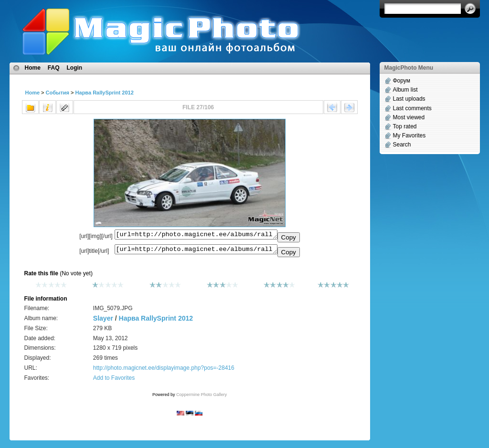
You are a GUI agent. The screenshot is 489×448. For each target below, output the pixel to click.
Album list (405, 90)
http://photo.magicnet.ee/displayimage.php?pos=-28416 (164, 371)
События (58, 93)
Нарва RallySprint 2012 (105, 93)
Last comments (412, 108)
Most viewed (409, 117)
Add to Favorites (114, 381)
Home (33, 68)
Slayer (103, 321)
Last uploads (409, 99)
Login (75, 68)
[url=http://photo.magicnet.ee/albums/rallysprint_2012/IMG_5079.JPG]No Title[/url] (196, 251)
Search (402, 145)
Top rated (405, 126)
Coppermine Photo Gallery (202, 397)
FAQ (54, 68)
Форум (402, 81)
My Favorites (409, 135)
